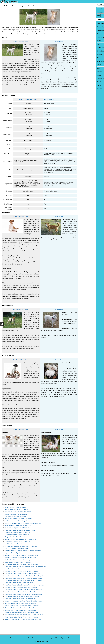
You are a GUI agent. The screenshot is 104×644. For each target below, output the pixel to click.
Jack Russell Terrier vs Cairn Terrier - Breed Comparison (21, 569)
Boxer (82, 68)
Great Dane (84, 82)
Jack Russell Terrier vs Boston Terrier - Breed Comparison (22, 564)
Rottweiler (84, 54)
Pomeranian (84, 34)
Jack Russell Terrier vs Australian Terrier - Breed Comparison (22, 574)
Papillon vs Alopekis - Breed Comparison (17, 548)
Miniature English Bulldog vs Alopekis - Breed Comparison (22, 555)
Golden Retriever (86, 51)
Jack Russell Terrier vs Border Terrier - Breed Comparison (21, 571)
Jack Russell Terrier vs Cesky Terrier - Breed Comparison (21, 587)
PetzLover (42, 638)
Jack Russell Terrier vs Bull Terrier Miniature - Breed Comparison (23, 578)
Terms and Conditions (29, 638)
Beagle (83, 75)
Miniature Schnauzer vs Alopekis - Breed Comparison (20, 539)
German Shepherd (86, 48)
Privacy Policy (14, 638)
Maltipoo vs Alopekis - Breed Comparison (17, 521)
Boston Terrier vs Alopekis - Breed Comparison (18, 519)
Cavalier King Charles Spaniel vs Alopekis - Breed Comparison (23, 523)
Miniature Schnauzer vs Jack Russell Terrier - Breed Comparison (24, 601)
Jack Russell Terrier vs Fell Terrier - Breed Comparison (21, 599)
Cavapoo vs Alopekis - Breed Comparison (17, 535)
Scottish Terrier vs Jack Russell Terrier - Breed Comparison (22, 606)
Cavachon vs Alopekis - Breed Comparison (17, 542)
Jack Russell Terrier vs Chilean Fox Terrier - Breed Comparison (23, 592)
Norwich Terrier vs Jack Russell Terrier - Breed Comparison (22, 610)
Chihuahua (84, 58)
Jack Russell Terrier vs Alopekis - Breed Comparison (20, 530)
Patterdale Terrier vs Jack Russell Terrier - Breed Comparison (23, 608)
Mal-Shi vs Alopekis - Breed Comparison (16, 544)
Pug (82, 44)
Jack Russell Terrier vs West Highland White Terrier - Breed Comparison (26, 567)
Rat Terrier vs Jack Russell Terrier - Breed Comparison (21, 603)
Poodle (83, 85)
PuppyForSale (53, 638)
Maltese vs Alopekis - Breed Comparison (17, 514)
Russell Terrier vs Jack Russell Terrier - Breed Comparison (22, 617)
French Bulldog (85, 37)
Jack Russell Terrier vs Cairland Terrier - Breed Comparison (22, 596)
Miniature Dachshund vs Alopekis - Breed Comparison (20, 558)
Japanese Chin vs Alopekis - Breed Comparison (19, 553)
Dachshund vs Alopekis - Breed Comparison (18, 528)
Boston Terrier (85, 61)
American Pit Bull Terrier (88, 72)
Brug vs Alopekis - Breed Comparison (16, 507)
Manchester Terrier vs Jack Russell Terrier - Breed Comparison (23, 619)
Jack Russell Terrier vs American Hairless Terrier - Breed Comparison (25, 576)
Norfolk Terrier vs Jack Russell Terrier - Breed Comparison (22, 612)
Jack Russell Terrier (19, 41)
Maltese (83, 41)
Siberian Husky (85, 24)
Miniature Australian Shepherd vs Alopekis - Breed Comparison (23, 551)
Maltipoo (83, 89)
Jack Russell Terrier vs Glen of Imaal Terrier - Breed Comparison (23, 590)
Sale (27, 41)
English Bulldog (85, 30)
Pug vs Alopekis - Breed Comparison (15, 516)
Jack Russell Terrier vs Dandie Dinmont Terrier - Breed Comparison (24, 585)
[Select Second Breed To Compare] (92, 12)
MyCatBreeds (65, 638)
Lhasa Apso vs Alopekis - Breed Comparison (18, 562)
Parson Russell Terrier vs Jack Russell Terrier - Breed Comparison (24, 615)
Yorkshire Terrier (85, 27)
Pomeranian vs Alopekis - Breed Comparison (18, 512)
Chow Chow (84, 79)
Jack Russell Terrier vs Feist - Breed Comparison (19, 583)
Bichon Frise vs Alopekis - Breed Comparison (18, 526)
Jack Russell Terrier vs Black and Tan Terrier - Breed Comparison (24, 594)
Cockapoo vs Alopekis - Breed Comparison (17, 532)
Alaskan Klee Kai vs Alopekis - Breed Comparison (19, 560)
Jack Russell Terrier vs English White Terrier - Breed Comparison (24, 580)
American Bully (85, 65)
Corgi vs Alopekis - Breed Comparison (16, 537)
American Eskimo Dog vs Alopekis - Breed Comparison (21, 546)
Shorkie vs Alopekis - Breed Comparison (16, 510)
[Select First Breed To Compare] (92, 9)
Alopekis (57, 41)
